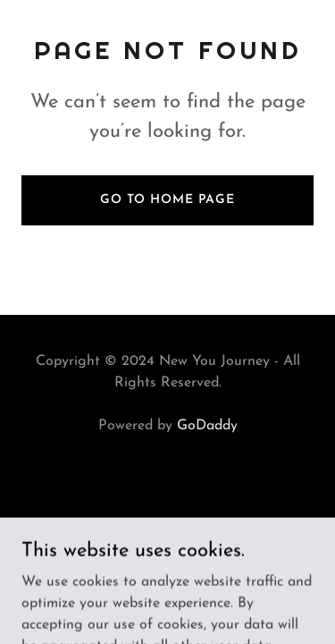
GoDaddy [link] (207, 426)
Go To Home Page (167, 200)
